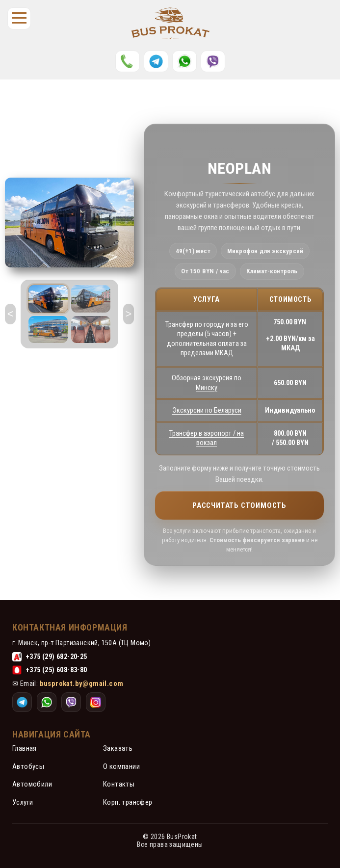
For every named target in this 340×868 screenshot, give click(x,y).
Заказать (118, 748)
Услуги (23, 802)
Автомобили (32, 784)
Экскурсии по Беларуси (207, 410)
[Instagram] (213, 61)
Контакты (119, 784)
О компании (121, 766)
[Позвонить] (128, 61)
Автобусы (28, 766)
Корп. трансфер (128, 802)
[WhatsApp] (184, 61)
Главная (25, 748)
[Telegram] (156, 61)
